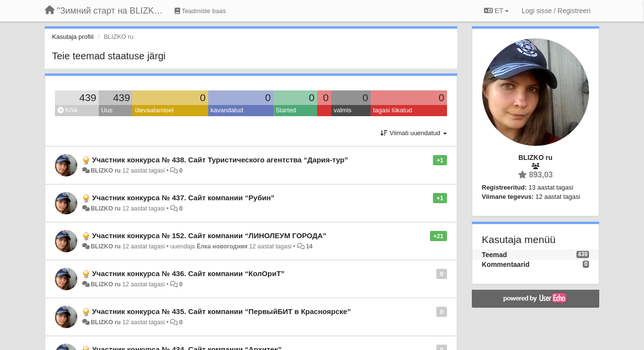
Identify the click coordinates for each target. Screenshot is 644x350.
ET (496, 11)
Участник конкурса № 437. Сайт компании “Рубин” (183, 198)
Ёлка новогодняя (222, 246)
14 (309, 246)
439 (88, 97)
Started (286, 110)
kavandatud (227, 110)
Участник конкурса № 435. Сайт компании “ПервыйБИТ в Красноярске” (221, 311)
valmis (343, 110)
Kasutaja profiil (73, 37)
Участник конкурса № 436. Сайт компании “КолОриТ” (188, 273)
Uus (107, 110)
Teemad (495, 255)
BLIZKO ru (106, 171)
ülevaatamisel (154, 110)
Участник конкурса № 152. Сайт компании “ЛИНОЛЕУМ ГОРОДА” (209, 236)
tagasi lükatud (393, 110)
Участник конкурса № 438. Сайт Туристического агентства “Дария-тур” (220, 160)
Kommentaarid (506, 264)
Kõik (68, 110)
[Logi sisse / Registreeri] (556, 11)
